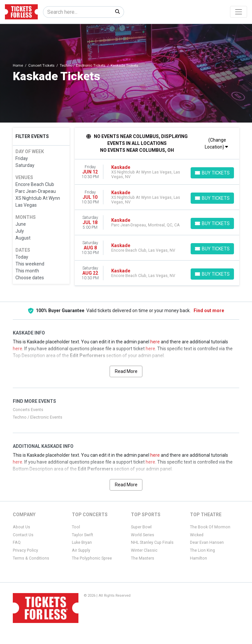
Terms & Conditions (31, 558)
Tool (76, 527)
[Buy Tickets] (212, 173)
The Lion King (202, 550)
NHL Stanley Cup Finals (152, 542)
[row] (157, 172)
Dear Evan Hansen (207, 542)
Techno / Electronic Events (38, 417)
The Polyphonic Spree (92, 558)
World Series (143, 535)
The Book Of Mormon (210, 527)
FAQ (17, 542)
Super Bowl (141, 527)
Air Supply (81, 550)
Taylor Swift (83, 535)
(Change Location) (216, 143)
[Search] (77, 12)
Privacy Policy (25, 550)
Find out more (209, 310)
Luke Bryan (82, 542)
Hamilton (199, 558)
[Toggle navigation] (239, 12)
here (155, 342)
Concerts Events (28, 410)
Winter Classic (144, 550)
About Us (21, 527)
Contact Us (23, 535)
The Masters (143, 558)
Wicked (197, 535)
